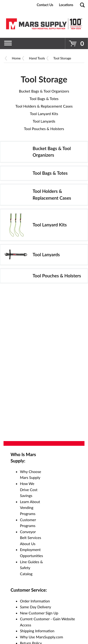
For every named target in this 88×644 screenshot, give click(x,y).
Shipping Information (37, 631)
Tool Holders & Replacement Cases (44, 106)
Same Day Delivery (36, 607)
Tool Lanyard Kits (44, 114)
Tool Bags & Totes (44, 99)
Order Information (35, 601)
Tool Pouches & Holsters (44, 129)
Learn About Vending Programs (30, 508)
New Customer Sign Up (39, 613)
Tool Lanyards (44, 121)
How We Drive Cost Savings (29, 489)
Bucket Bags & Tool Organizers (44, 91)
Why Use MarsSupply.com (42, 637)
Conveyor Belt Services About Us (31, 538)
